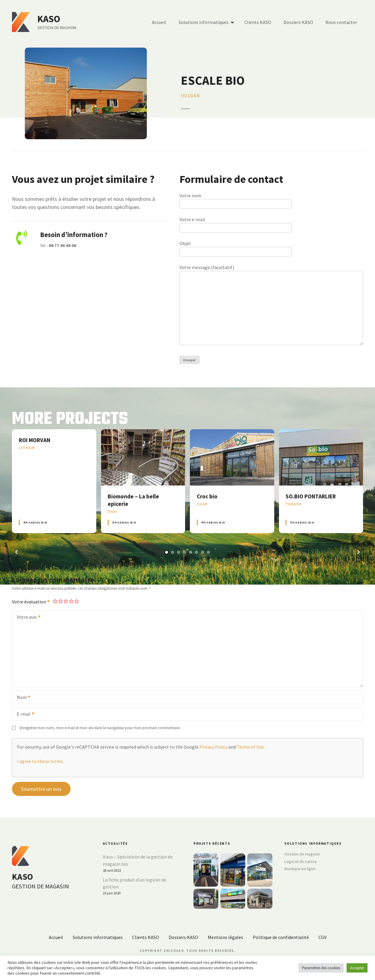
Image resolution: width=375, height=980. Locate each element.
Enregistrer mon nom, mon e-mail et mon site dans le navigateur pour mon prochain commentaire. (100, 728)
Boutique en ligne (300, 869)
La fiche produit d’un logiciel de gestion (135, 883)
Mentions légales (225, 937)
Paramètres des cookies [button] (321, 968)
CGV (323, 937)
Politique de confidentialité (281, 937)
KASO (49, 19)
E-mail (23, 714)
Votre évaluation (31, 602)
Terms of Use (250, 747)
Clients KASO (258, 22)
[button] (16, 552)
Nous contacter (341, 22)
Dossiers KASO (298, 22)
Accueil (159, 22)
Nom (22, 698)
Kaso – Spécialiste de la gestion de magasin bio (138, 860)
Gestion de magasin (302, 854)
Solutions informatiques (203, 22)
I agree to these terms (40, 761)
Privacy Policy (214, 747)
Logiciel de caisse (301, 861)
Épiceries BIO (35, 522)
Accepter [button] (357, 968)
